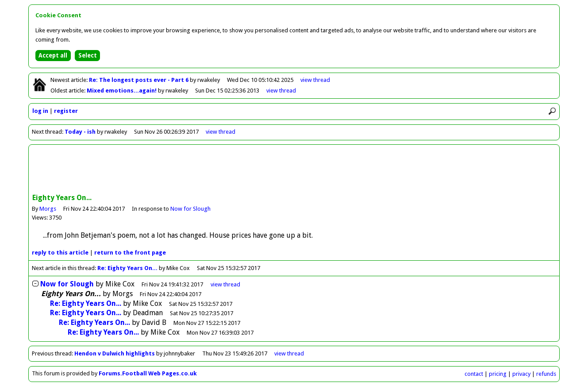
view (315, 80)
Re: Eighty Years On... (127, 268)
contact (474, 374)
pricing (498, 374)
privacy (521, 374)
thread (225, 284)
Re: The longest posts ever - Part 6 (139, 80)
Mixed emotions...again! (122, 91)
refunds (546, 374)
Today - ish (80, 132)
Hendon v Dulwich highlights (115, 353)
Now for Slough (190, 209)
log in (40, 111)
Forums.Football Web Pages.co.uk (148, 373)
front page (130, 253)
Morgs (48, 209)
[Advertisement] (294, 170)
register (66, 111)
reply (60, 253)
